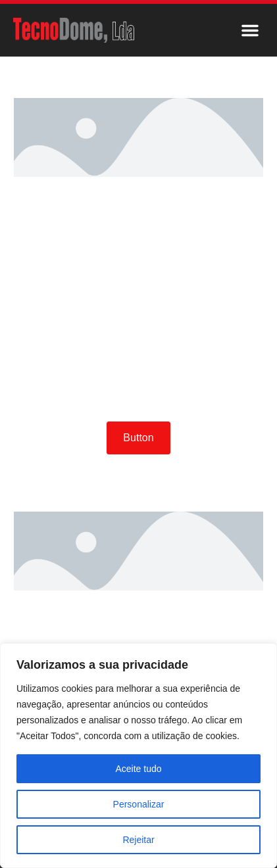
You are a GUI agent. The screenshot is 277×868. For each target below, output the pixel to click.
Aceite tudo (138, 769)
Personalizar (139, 804)
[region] (138, 756)
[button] (250, 30)
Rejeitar (138, 840)
